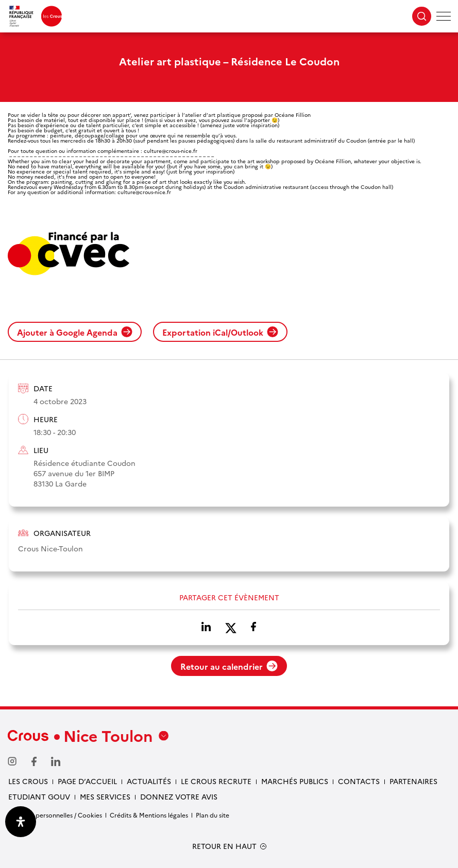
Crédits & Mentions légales (149, 815)
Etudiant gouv (39, 796)
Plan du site (213, 815)
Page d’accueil (87, 781)
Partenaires (413, 781)
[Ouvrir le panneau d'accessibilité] (21, 822)
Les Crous (28, 781)
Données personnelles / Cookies (55, 815)
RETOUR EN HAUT (224, 846)
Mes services (105, 796)
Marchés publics (295, 781)
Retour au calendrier (229, 666)
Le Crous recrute (216, 781)
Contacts (359, 781)
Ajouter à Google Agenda (75, 332)
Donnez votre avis (179, 796)
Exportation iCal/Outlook (220, 332)
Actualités (149, 781)
